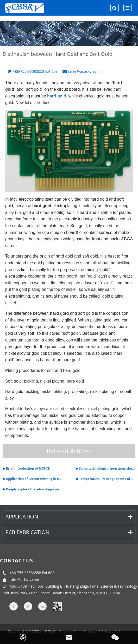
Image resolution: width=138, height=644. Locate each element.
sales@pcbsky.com (24, 580)
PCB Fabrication (69, 532)
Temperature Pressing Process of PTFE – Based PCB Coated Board (107, 479)
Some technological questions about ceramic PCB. (107, 468)
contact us (16, 560)
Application (69, 517)
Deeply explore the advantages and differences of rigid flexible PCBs (34, 489)
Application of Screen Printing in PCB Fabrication (34, 479)
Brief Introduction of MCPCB (28, 468)
